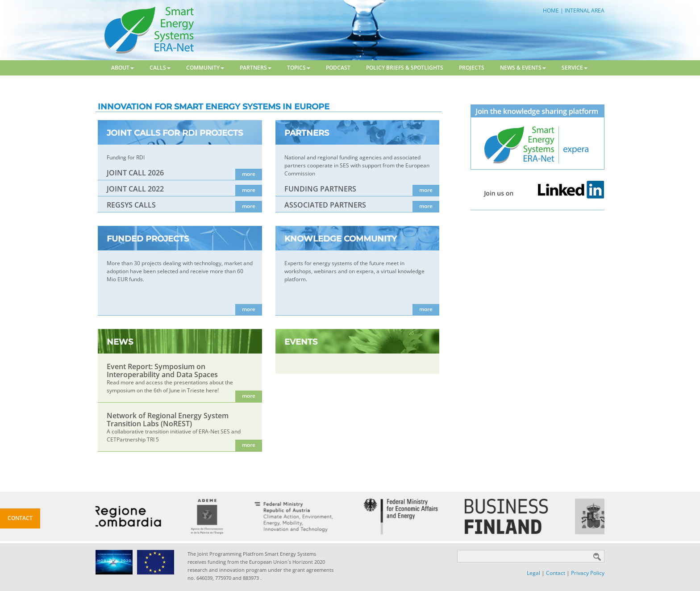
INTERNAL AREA (585, 10)
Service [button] (575, 68)
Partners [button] (256, 68)
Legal (533, 573)
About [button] (123, 68)
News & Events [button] (523, 68)
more (249, 174)
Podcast (338, 68)
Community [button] (205, 68)
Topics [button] (299, 68)
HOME (551, 10)
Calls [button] (160, 68)
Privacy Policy (588, 573)
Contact (556, 573)
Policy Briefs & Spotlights (405, 68)
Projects (472, 68)
